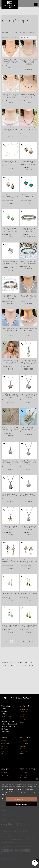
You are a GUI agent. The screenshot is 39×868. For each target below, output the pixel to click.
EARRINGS (23, 720)
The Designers (6, 706)
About (4, 709)
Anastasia (5, 65)
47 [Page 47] (26, 641)
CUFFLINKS (5, 744)
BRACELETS (24, 709)
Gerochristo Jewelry (26, 167)
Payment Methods (8, 719)
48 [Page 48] (29, 641)
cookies (4, 792)
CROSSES (23, 746)
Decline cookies (21, 804)
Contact (4, 711)
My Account (5, 729)
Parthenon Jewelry (7, 32)
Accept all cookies (21, 799)
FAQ (3, 714)
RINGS (22, 722)
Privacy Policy (6, 716)
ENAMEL (4, 773)
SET (21, 780)
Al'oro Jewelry (6, 598)
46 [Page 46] (23, 641)
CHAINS (22, 717)
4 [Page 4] (16, 641)
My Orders (5, 732)
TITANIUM (5, 775)
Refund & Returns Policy (10, 724)
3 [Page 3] (14, 641)
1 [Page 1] (9, 641)
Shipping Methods (8, 721)
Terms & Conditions (8, 726)
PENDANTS (23, 714)
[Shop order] (28, 37)
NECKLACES (24, 712)
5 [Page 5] (18, 641)
